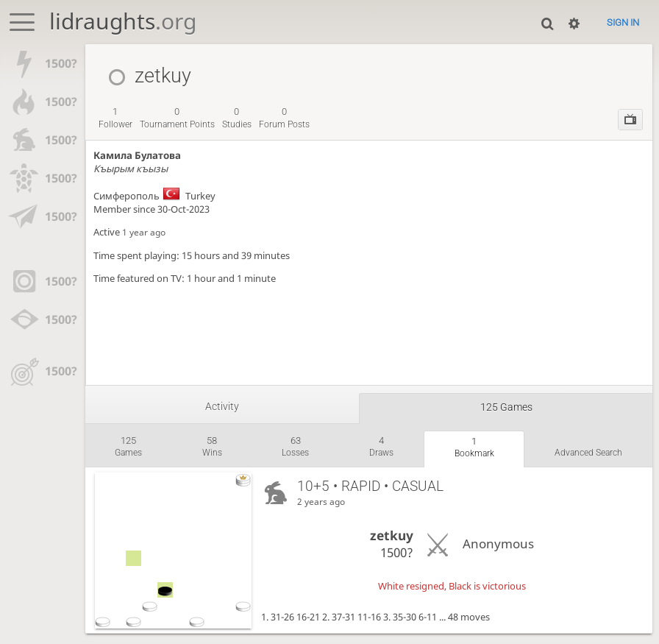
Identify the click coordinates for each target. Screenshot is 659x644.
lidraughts (123, 21)
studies (237, 118)
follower (115, 118)
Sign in (623, 22)
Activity (222, 407)
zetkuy (392, 535)
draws (381, 447)
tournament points (177, 118)
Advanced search (588, 453)
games (128, 447)
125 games (506, 407)
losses (295, 447)
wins (212, 447)
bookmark (474, 447)
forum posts (284, 118)
